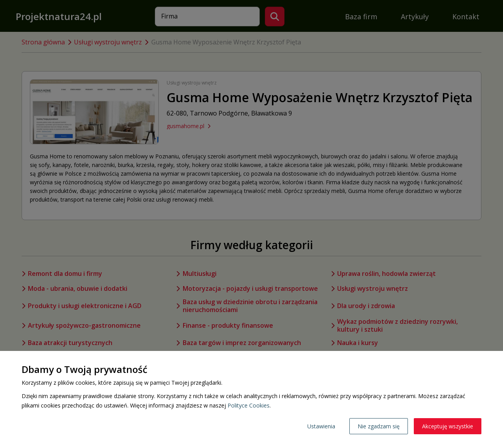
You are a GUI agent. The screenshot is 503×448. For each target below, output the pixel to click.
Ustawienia (321, 426)
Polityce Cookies (249, 405)
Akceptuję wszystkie (448, 426)
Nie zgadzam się (379, 426)
